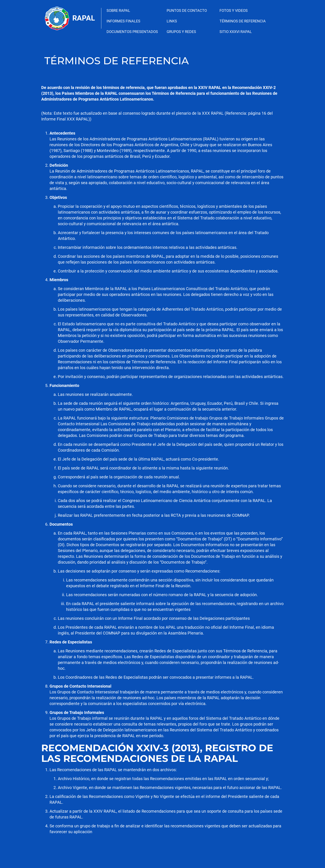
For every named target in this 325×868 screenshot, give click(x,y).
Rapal (84, 18)
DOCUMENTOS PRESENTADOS (132, 32)
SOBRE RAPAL (118, 10)
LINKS (172, 21)
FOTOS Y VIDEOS (234, 10)
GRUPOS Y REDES (181, 32)
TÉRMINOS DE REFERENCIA (243, 21)
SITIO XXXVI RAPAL (236, 32)
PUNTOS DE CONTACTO (187, 10)
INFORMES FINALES (123, 21)
